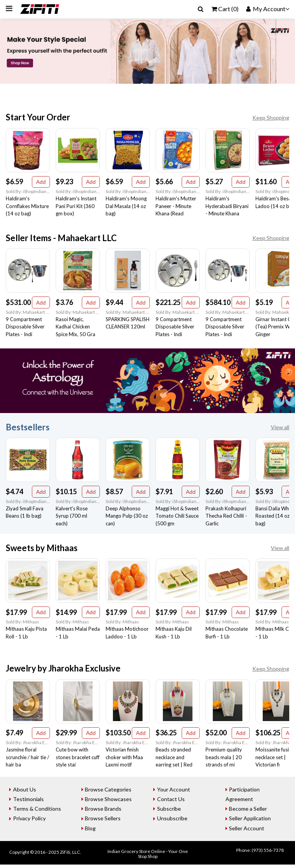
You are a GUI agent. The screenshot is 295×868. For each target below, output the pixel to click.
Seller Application (251, 822)
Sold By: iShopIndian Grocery (28, 192)
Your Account (174, 793)
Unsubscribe (173, 822)
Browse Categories (109, 793)
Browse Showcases (109, 802)
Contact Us (172, 802)
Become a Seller (249, 812)
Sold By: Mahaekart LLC (28, 313)
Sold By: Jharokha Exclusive (28, 746)
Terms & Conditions (38, 812)
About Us (25, 793)
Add (41, 182)
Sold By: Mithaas (22, 624)
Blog (91, 831)
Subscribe (170, 812)
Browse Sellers (104, 822)
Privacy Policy (30, 822)
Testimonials (29, 802)
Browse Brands (104, 812)
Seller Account (248, 831)
